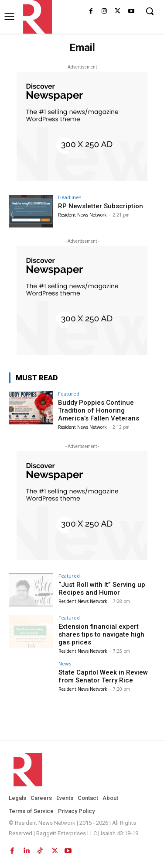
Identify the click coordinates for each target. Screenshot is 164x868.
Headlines (70, 197)
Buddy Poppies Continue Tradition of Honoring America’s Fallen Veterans (99, 410)
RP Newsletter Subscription (101, 206)
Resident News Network (82, 215)
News (65, 663)
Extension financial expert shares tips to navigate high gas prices (101, 634)
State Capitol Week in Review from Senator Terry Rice (103, 676)
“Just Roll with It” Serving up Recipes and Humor (102, 589)
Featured (69, 394)
